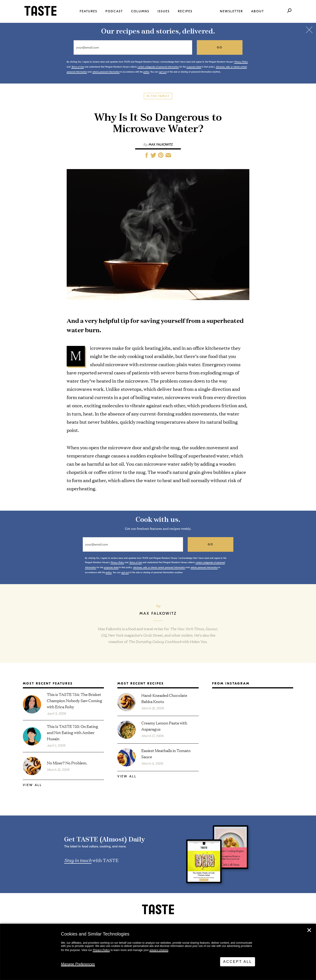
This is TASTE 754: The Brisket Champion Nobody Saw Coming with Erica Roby (75, 700)
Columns (140, 11)
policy (146, 72)
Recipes (185, 11)
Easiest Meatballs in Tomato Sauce (166, 753)
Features (88, 11)
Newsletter (231, 11)
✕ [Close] (309, 930)
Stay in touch (78, 860)
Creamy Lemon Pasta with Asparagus (164, 726)
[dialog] (158, 952)
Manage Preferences (78, 964)
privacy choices (159, 950)
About (258, 11)
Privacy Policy (101, 950)
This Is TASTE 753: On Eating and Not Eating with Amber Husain (72, 732)
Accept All (238, 962)
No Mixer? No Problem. (67, 763)
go (220, 47)
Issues (164, 11)
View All (32, 785)
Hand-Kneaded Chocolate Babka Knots (164, 698)
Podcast (114, 11)
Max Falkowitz (161, 145)
